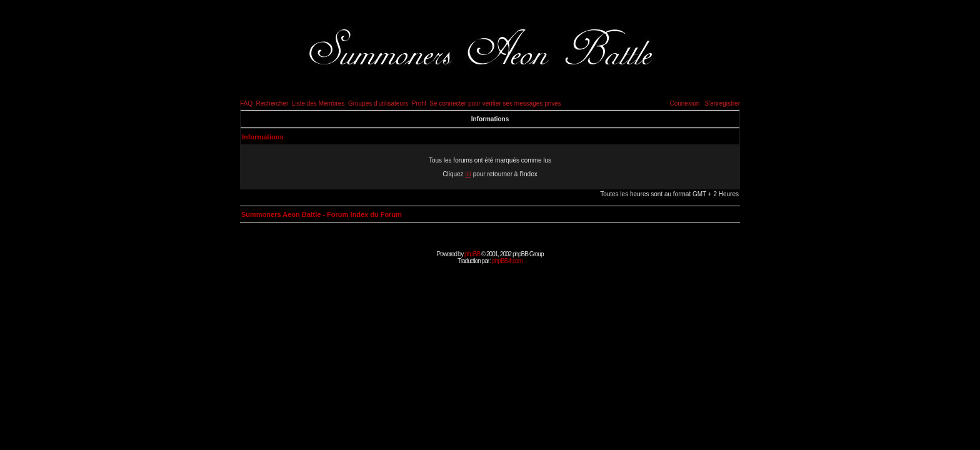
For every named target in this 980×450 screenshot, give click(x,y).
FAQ (246, 103)
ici (468, 174)
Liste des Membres (318, 103)
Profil (419, 103)
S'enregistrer (722, 103)
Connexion (684, 103)
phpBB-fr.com (507, 261)
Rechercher (272, 103)
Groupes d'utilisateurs (378, 103)
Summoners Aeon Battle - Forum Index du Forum (322, 214)
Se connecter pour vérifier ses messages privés (495, 103)
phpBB (472, 254)
